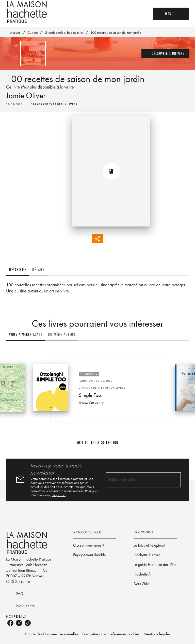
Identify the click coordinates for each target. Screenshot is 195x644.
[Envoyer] (175, 480)
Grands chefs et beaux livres (64, 32)
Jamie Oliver (26, 95)
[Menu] (171, 14)
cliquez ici (59, 495)
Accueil (15, 32)
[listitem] (10, 623)
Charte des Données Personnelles (52, 634)
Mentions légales (157, 634)
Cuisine (33, 32)
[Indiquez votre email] (137, 480)
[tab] (18, 270)
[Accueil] (27, 12)
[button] (165, 54)
